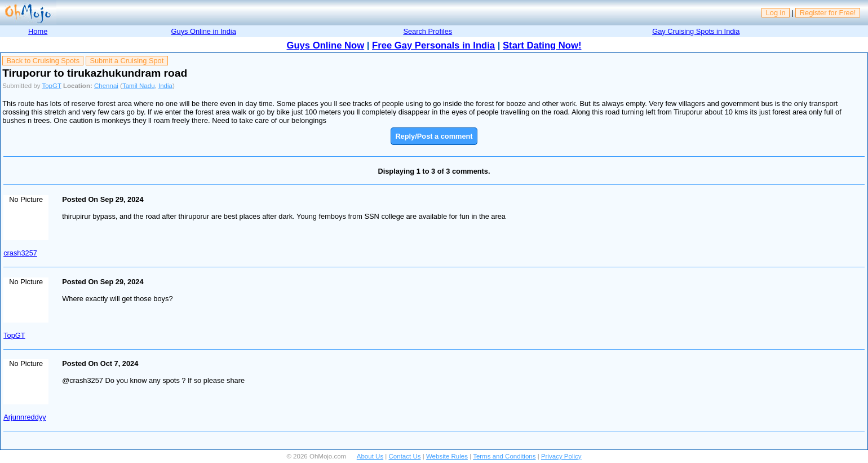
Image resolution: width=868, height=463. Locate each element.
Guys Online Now (326, 45)
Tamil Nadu (139, 86)
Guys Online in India (204, 31)
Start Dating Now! (542, 45)
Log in (776, 13)
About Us (370, 456)
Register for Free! (828, 13)
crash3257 (20, 253)
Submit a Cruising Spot (127, 61)
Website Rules (447, 456)
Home (38, 31)
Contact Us (405, 456)
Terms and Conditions (504, 456)
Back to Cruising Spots (43, 61)
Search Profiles (428, 31)
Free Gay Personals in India (433, 45)
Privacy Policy (561, 456)
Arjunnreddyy (25, 417)
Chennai (106, 86)
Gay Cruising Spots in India (696, 31)
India (165, 86)
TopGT (51, 86)
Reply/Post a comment (434, 136)
